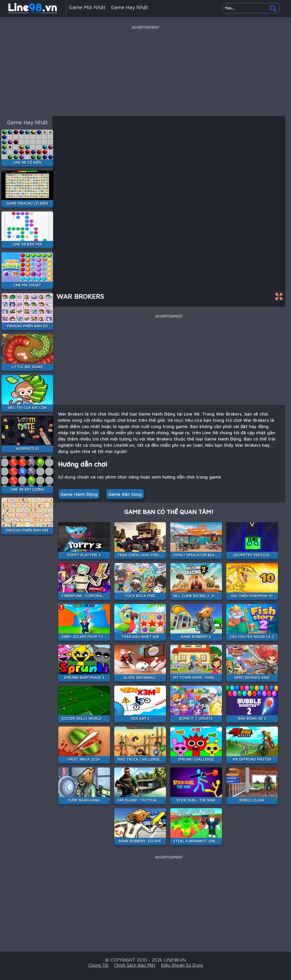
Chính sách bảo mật (135, 965)
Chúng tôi (98, 965)
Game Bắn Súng (125, 494)
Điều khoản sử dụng (182, 965)
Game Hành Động (79, 494)
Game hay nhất (130, 7)
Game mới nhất (87, 7)
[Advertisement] (145, 71)
